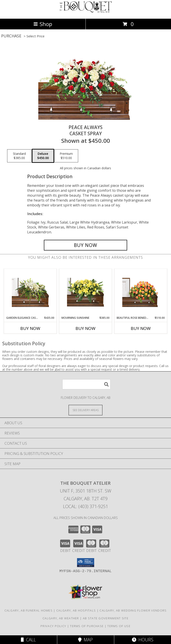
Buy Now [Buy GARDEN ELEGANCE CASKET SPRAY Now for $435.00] (30, 328)
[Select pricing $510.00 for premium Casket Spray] (66, 156)
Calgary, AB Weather (61, 618)
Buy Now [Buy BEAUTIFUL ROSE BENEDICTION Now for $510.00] (141, 328)
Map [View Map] (85, 640)
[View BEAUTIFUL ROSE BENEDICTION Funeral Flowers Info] (141, 292)
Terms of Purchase (87, 626)
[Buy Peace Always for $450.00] (85, 245)
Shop (43, 24)
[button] (86, 563)
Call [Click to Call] (28, 640)
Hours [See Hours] (143, 640)
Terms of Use (119, 626)
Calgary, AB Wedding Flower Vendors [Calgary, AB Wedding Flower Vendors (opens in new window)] (133, 610)
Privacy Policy (53, 626)
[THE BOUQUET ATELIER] (85, 12)
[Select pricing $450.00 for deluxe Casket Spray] (43, 156)
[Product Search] (86, 384)
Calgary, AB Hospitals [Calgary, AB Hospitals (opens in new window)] (76, 610)
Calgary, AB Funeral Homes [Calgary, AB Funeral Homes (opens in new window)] (29, 610)
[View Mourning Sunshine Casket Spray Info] (86, 292)
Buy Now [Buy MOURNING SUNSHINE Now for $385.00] (85, 328)
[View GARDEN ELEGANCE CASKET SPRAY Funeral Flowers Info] (30, 292)
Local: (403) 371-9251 (85, 506)
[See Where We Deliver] (85, 410)
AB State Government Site (106, 618)
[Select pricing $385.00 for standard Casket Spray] (19, 156)
